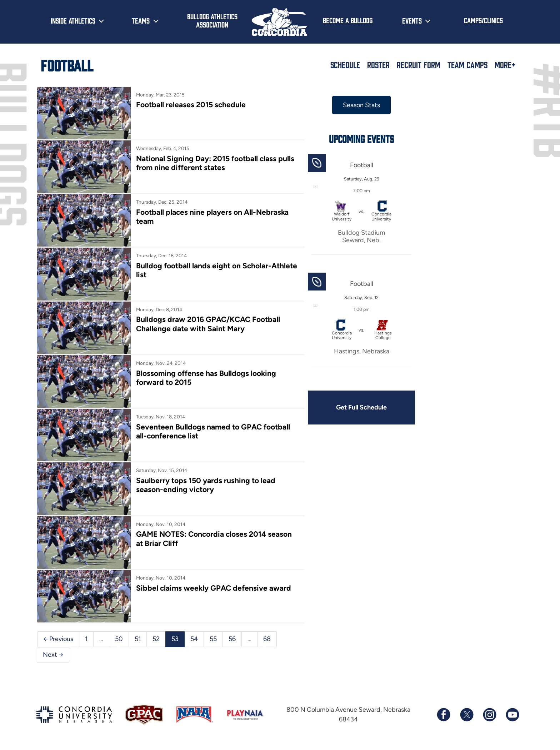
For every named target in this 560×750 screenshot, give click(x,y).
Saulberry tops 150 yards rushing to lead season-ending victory (206, 485)
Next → (53, 655)
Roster (378, 65)
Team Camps (467, 65)
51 (138, 639)
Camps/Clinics (483, 20)
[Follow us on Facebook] (444, 715)
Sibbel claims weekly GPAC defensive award (214, 588)
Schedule (345, 65)
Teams (141, 20)
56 (232, 639)
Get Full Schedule (361, 407)
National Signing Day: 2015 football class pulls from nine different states (215, 163)
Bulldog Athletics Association (212, 20)
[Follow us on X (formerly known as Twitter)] (466, 715)
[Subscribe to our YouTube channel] (512, 715)
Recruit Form (419, 65)
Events (412, 20)
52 (156, 639)
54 (194, 639)
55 (213, 639)
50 (119, 639)
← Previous (58, 639)
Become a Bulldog (348, 20)
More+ (505, 65)
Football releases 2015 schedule (191, 105)
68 (267, 639)
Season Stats (361, 105)
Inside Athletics (73, 20)
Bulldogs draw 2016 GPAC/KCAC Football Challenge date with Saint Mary (208, 324)
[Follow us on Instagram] (489, 715)
